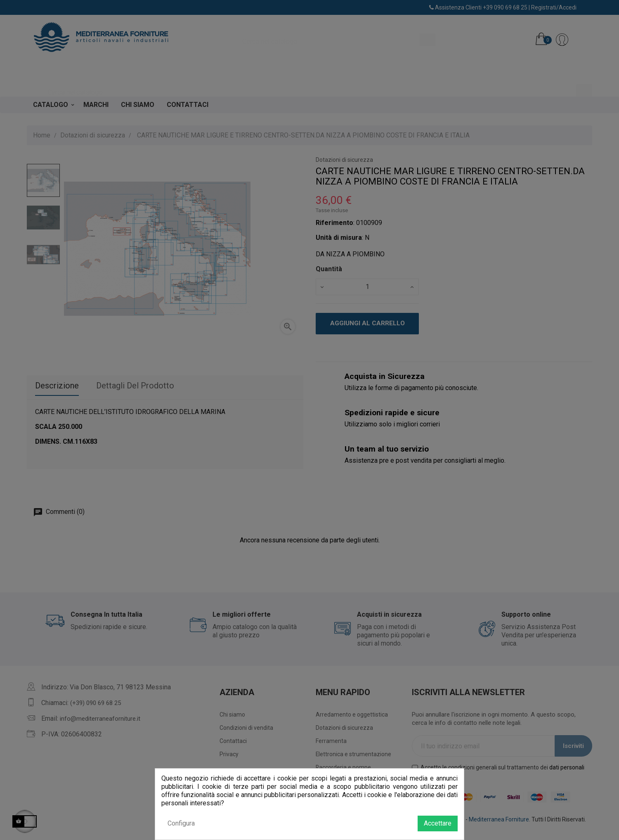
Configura (181, 823)
